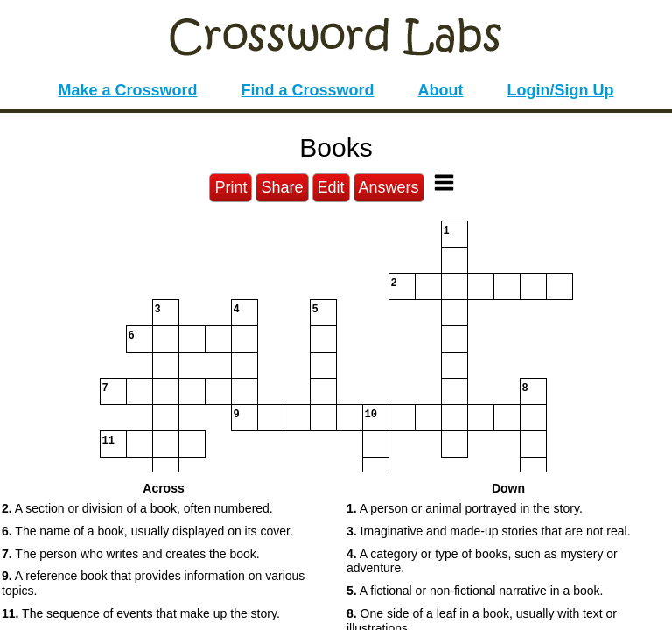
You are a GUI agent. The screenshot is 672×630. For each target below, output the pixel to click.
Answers (389, 187)
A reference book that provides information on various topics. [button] (153, 583)
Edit (331, 187)
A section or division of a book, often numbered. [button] (137, 508)
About (441, 90)
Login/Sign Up (561, 90)
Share (282, 187)
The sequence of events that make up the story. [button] (141, 613)
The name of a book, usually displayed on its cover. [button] (147, 531)
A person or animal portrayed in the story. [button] (465, 508)
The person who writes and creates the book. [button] (131, 554)
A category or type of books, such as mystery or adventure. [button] (482, 561)
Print (231, 187)
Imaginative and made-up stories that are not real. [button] (489, 531)
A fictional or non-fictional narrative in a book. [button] (475, 591)
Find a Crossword (308, 90)
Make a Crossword (127, 90)
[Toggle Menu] (444, 182)
